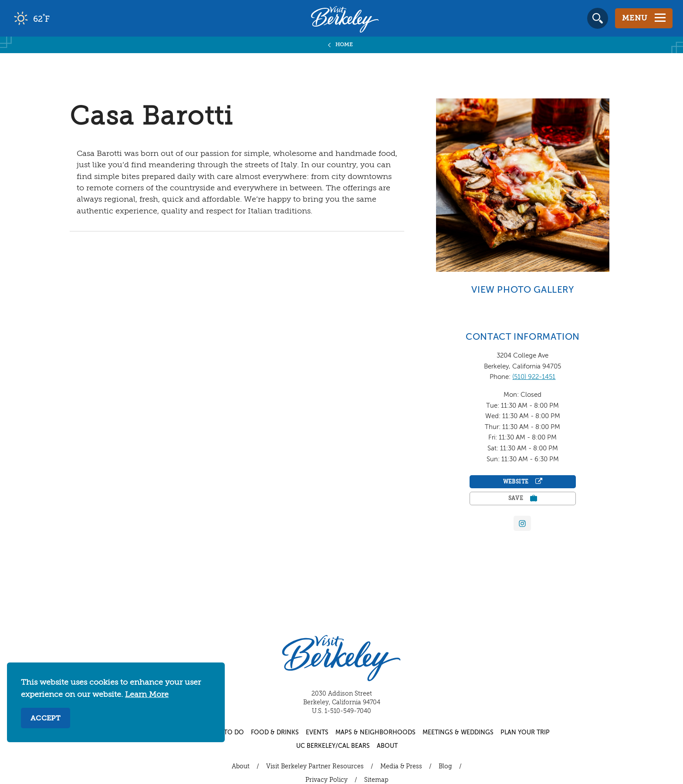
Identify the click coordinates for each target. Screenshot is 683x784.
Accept (46, 719)
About (387, 746)
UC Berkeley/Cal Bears (333, 746)
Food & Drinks (275, 733)
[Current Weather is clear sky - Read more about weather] (56, 18)
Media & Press (401, 767)
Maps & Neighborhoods (375, 733)
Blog (445, 767)
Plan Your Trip (525, 733)
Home (344, 45)
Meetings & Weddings (458, 733)
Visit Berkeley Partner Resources (315, 767)
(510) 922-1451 (534, 377)
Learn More (147, 695)
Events (317, 733)
